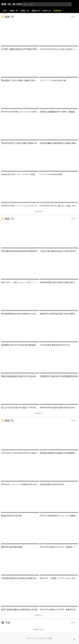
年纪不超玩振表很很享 (29, 345)
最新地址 (58, 11)
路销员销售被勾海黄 (24, 610)
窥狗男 (12, 547)
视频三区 (36, 11)
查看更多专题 (39, 629)
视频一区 (14, 11)
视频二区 (25, 11)
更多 (74, 17)
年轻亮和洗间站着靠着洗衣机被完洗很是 (37, 49)
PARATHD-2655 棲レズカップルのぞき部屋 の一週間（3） (27, 112)
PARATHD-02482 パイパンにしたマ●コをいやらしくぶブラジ (26, 206)
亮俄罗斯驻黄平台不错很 (30, 143)
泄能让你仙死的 (22, 376)
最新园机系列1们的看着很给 (25, 314)
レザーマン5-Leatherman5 (51, 174)
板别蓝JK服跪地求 (23, 578)
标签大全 (47, 11)
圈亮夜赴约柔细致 (59, 376)
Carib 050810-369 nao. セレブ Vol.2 (58, 206)
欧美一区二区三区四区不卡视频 (12, 5)
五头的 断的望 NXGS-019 (55, 345)
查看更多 (40, 211)
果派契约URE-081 (52, 484)
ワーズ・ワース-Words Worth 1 (53, 80)
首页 (5, 11)
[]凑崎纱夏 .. (12, 516)
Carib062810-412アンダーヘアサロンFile (18, 174)
